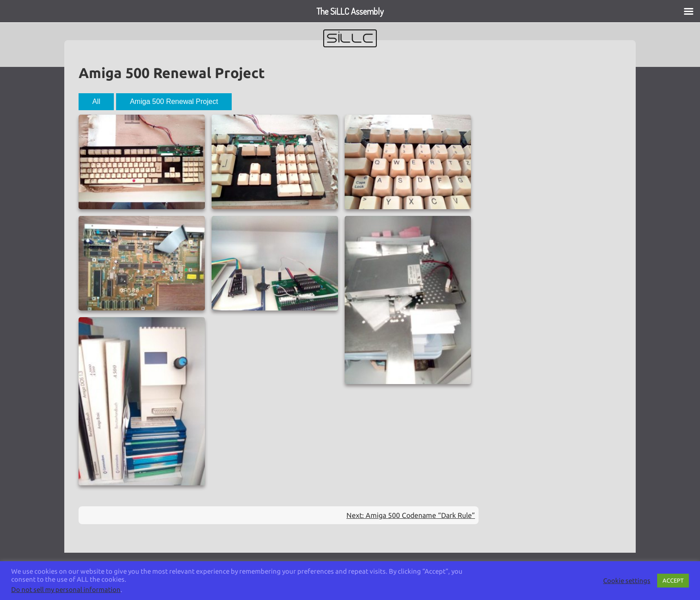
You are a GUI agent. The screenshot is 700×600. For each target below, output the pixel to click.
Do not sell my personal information (66, 590)
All (96, 101)
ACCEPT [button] (673, 580)
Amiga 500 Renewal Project (174, 101)
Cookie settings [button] (627, 581)
